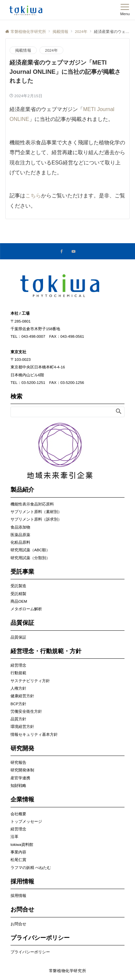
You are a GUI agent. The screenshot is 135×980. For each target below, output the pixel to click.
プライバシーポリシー (30, 952)
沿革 (14, 836)
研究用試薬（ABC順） (30, 550)
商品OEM (19, 601)
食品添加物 (20, 527)
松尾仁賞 (18, 860)
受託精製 (18, 594)
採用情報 (18, 895)
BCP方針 (18, 704)
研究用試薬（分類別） (30, 558)
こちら (33, 196)
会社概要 (18, 814)
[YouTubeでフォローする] (74, 252)
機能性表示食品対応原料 (32, 504)
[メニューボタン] (125, 10)
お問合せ (18, 924)
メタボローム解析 (26, 609)
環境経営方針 (22, 726)
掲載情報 (23, 50)
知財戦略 (18, 785)
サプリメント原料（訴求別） (36, 519)
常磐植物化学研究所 (68, 971)
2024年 (51, 50)
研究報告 (18, 762)
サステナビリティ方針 (30, 681)
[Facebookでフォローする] (62, 252)
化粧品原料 (20, 542)
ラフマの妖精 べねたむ (31, 867)
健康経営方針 (22, 696)
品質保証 (18, 637)
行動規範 (18, 673)
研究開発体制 (22, 770)
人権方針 (18, 688)
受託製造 (18, 586)
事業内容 (18, 852)
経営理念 (18, 665)
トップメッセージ (26, 821)
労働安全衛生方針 (26, 711)
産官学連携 (20, 778)
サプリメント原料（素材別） (36, 512)
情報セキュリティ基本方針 (34, 734)
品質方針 (18, 719)
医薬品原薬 (20, 535)
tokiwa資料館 (22, 844)
